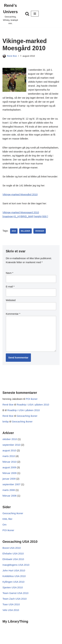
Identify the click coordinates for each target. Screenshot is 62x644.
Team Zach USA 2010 (15, 599)
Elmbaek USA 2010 (13, 559)
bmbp (6, 421)
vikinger (40, 231)
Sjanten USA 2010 (13, 587)
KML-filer (7, 519)
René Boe (12, 56)
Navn (10, 273)
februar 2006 (10, 496)
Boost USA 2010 (12, 548)
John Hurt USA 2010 (14, 570)
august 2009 (9, 467)
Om (4, 525)
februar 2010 (10, 462)
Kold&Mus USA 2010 (14, 576)
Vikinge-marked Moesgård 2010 (20, 194)
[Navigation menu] (35, 14)
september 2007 (11, 484)
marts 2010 (9, 456)
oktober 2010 (10, 439)
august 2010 (9, 450)
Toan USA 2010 (11, 604)
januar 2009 (9, 479)
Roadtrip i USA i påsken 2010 (33, 405)
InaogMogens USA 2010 (16, 565)
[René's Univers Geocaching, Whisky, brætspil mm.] (10, 14)
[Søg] (27, 14)
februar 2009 (10, 473)
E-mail (10, 287)
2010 (14, 231)
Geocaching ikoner (27, 416)
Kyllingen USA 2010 (13, 582)
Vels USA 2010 (11, 610)
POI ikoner (32, 399)
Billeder (25, 231)
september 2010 (11, 445)
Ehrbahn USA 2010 (13, 553)
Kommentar (13, 314)
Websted (11, 300)
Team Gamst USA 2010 (15, 593)
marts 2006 (9, 490)
